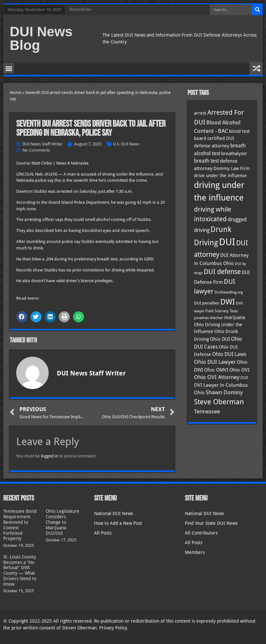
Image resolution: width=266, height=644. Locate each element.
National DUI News (114, 513)
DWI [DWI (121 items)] (228, 302)
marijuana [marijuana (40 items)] (235, 317)
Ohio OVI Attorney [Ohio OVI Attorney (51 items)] (217, 377)
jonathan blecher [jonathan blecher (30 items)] (209, 318)
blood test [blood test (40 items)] (239, 131)
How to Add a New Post (118, 523)
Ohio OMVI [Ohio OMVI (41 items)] (216, 370)
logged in (50, 456)
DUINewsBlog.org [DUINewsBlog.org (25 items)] (229, 292)
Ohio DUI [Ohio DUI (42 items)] (220, 339)
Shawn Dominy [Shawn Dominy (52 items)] (224, 392)
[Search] (257, 10)
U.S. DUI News (126, 144)
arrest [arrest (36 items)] (200, 113)
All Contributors (201, 533)
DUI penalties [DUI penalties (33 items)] (207, 303)
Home (16, 92)
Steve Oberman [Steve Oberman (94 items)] (219, 402)
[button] (9, 68)
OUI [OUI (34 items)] (244, 378)
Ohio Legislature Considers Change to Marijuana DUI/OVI (63, 522)
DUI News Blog (41, 38)
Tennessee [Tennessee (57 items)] (207, 411)
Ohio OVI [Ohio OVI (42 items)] (239, 370)
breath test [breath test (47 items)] (206, 161)
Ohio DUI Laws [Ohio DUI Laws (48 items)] (229, 354)
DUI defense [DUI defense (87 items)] (222, 272)
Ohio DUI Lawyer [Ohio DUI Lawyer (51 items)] (215, 362)
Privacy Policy (113, 628)
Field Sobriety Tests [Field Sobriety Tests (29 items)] (222, 311)
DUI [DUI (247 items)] (227, 242)
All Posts (103, 533)
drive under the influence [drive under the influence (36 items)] (220, 176)
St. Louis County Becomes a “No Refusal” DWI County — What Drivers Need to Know (20, 570)
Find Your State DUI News (211, 523)
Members (195, 552)
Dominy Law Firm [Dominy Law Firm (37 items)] (232, 168)
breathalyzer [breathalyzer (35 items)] (234, 154)
